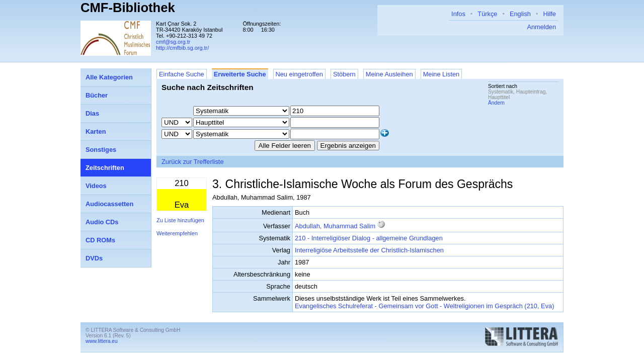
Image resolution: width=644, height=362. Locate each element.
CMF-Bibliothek (128, 8)
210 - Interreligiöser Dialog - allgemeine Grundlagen (369, 238)
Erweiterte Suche (240, 74)
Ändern (496, 103)
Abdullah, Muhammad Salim (335, 226)
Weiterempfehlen (177, 233)
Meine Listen (441, 74)
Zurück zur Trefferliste (193, 162)
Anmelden (541, 27)
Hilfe (549, 14)
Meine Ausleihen (389, 74)
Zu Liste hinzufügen (180, 220)
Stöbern (344, 74)
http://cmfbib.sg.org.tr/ (182, 48)
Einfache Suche (182, 74)
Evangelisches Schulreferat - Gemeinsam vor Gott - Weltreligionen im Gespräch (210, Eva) (424, 306)
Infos (458, 14)
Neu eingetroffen (299, 74)
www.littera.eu (102, 341)
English (520, 14)
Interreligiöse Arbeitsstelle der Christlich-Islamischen (369, 250)
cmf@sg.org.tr (173, 42)
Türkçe (487, 14)
